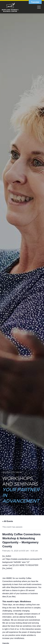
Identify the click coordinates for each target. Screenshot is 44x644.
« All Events (8, 521)
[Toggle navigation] (39, 7)
